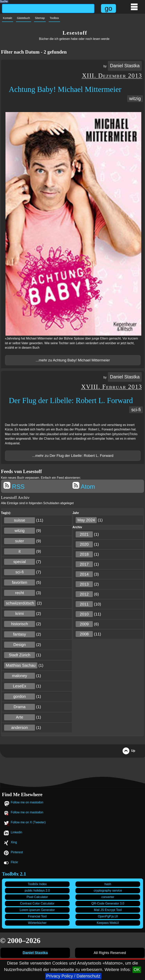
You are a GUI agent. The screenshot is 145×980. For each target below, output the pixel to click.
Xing (14, 842)
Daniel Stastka (125, 66)
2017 (84, 564)
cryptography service (108, 891)
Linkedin (16, 832)
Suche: (4, 1)
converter (108, 897)
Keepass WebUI (108, 923)
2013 (84, 584)
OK (137, 970)
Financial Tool (37, 916)
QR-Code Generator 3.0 (108, 903)
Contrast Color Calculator (37, 903)
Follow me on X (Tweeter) (28, 822)
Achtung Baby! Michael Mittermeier (65, 89)
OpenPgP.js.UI (108, 916)
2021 (84, 534)
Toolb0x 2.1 (14, 874)
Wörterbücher (37, 923)
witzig (135, 99)
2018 (84, 554)
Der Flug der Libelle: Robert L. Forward (71, 400)
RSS (14, 486)
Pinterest (17, 852)
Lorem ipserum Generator (37, 910)
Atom (84, 486)
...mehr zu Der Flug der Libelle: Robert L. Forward (73, 456)
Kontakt (8, 18)
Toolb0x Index (37, 884)
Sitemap (40, 18)
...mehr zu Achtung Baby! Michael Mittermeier (73, 360)
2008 (84, 634)
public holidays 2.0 (37, 891)
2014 (84, 574)
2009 (84, 624)
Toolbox (54, 18)
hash (108, 884)
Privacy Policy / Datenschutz (73, 976)
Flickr (14, 862)
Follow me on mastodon (27, 802)
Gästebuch (24, 18)
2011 (84, 604)
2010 (84, 614)
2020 (84, 544)
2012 (84, 594)
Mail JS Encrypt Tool (108, 910)
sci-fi (136, 410)
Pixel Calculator (37, 897)
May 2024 (86, 520)
